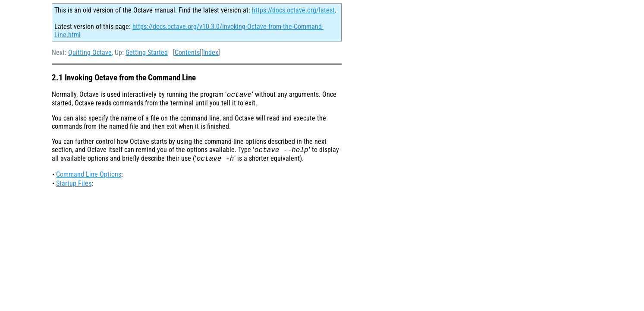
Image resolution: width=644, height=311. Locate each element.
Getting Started (147, 52)
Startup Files (74, 186)
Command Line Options (89, 177)
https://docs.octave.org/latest (293, 10)
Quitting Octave (90, 52)
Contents (187, 52)
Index (211, 52)
